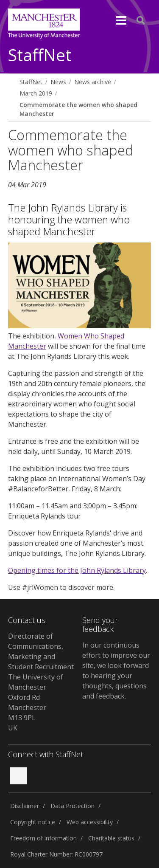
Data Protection (73, 806)
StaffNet (40, 55)
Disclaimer (25, 806)
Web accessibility (90, 822)
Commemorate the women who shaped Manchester (78, 109)
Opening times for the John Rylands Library (77, 570)
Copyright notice (33, 822)
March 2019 (36, 93)
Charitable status (111, 838)
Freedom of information (43, 838)
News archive (93, 82)
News (58, 82)
